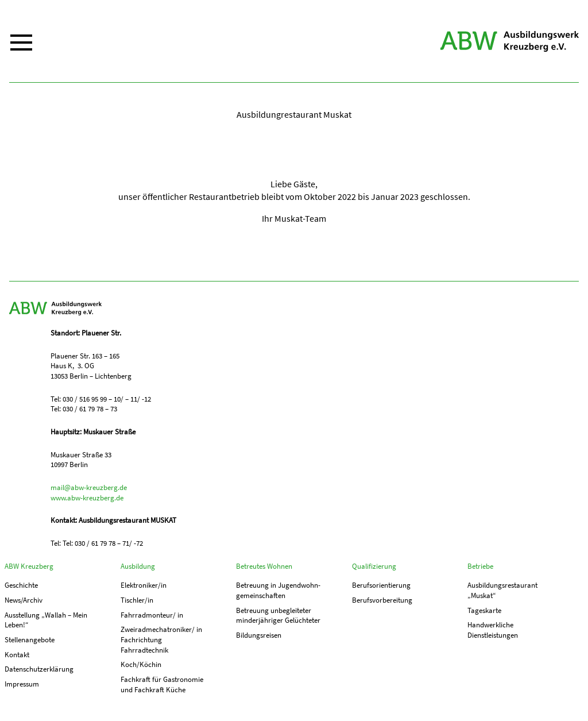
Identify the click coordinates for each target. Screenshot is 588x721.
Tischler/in (137, 600)
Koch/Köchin (141, 664)
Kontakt (17, 655)
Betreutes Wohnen (264, 566)
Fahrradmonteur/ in (152, 615)
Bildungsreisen (259, 635)
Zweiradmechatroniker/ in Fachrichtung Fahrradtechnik (161, 639)
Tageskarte (484, 610)
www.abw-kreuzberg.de (87, 498)
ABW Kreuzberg (510, 41)
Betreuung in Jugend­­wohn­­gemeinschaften (278, 590)
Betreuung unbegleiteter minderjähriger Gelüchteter (278, 616)
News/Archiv (24, 600)
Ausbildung (138, 566)
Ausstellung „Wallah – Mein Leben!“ (46, 620)
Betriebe (480, 566)
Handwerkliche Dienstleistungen (493, 630)
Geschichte (21, 585)
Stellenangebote (30, 640)
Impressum (22, 684)
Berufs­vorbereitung (382, 600)
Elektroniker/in (144, 585)
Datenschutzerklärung (39, 669)
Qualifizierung (374, 566)
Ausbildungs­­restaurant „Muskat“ (502, 590)
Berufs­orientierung (381, 585)
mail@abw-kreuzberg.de (89, 487)
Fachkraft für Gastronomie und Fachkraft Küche (162, 685)
